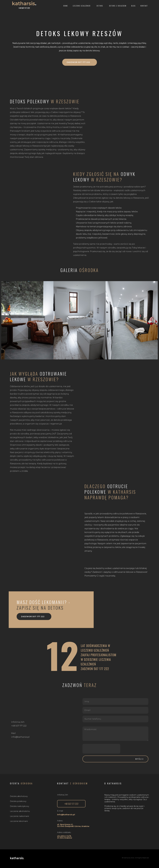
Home (66, 6)
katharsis (24, 3)
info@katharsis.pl (66, 815)
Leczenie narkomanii (19, 816)
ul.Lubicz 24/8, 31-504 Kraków (65, 837)
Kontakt (144, 6)
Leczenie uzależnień (82, 6)
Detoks (100, 6)
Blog (133, 6)
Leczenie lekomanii (19, 821)
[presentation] (101, 749)
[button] (80, 62)
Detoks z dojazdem (118, 6)
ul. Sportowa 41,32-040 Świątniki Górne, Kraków (73, 825)
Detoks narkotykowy (20, 806)
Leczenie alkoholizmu (20, 811)
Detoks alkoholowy (19, 796)
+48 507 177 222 (24, 8)
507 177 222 (101, 669)
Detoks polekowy (18, 801)
